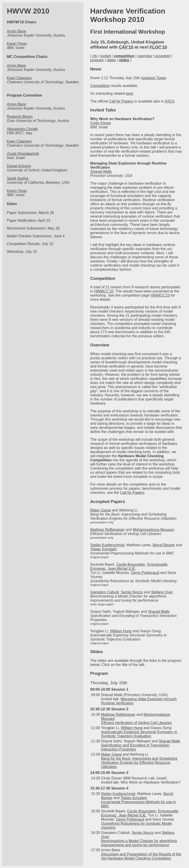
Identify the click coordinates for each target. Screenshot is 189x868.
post (129, 93)
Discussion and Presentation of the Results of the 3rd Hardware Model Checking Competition (141, 856)
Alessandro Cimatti (22, 129)
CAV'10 (126, 47)
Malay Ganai (100, 510)
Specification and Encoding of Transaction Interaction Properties (135, 747)
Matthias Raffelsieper (107, 530)
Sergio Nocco (132, 592)
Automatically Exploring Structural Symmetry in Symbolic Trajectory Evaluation (139, 734)
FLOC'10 (158, 47)
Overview (100, 345)
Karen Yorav (17, 44)
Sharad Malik (101, 172)
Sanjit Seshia (18, 178)
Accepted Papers (108, 502)
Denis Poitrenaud (145, 573)
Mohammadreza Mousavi (153, 530)
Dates (12, 204)
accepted (163, 56)
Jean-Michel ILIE (121, 569)
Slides (96, 652)
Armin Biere (17, 31)
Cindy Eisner (101, 123)
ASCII (170, 101)
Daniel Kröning (19, 166)
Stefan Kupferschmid (107, 545)
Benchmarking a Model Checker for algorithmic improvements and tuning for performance (139, 843)
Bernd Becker (164, 545)
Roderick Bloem (20, 117)
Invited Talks (103, 110)
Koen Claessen (19, 78)
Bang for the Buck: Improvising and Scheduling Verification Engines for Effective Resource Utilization (139, 763)
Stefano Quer (162, 592)
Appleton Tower (154, 78)
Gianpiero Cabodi (104, 592)
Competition (100, 86)
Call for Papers (121, 101)
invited (106, 56)
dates (111, 60)
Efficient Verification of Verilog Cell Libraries (136, 723)
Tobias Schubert (103, 549)
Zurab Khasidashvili (23, 154)
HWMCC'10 (104, 291)
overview (145, 56)
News (96, 69)
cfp (95, 56)
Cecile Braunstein (131, 564)
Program (99, 673)
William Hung (121, 631)
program (97, 60)
